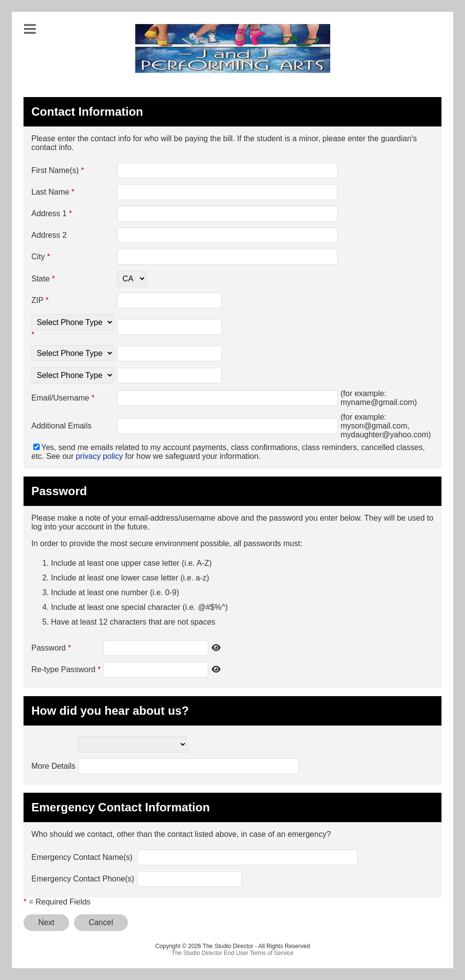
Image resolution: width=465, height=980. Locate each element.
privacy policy (99, 456)
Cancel (101, 922)
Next (46, 922)
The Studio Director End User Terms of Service (232, 953)
